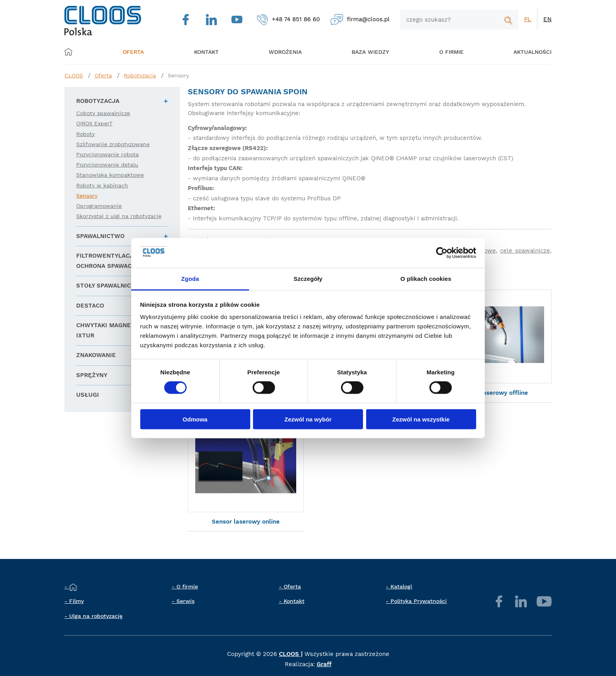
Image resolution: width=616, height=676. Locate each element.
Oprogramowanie (99, 206)
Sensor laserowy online (246, 522)
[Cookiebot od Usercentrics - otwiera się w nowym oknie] (442, 253)
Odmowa (195, 419)
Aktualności (519, 52)
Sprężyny (92, 375)
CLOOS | (291, 655)
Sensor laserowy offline (493, 393)
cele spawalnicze (525, 251)
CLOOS (74, 75)
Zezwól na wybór (308, 419)
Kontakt (294, 602)
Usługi (88, 395)
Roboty (85, 134)
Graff (324, 665)
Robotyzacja (140, 75)
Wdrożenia (281, 52)
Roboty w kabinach (102, 185)
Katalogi (401, 587)
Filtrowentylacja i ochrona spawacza (109, 261)
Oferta (137, 52)
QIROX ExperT (94, 123)
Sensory (178, 75)
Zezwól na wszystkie (421, 419)
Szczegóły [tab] (308, 279)
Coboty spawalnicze (103, 113)
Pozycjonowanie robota (107, 154)
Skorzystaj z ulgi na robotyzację (119, 216)
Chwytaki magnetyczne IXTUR (115, 330)
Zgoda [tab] (190, 279)
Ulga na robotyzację (96, 616)
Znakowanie (96, 355)
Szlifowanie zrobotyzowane (113, 144)
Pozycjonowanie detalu (107, 165)
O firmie (441, 52)
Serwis (185, 602)
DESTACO (90, 306)
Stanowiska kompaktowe (110, 175)
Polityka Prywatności (419, 602)
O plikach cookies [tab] (426, 279)
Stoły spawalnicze (107, 286)
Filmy (76, 602)
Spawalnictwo (100, 236)
